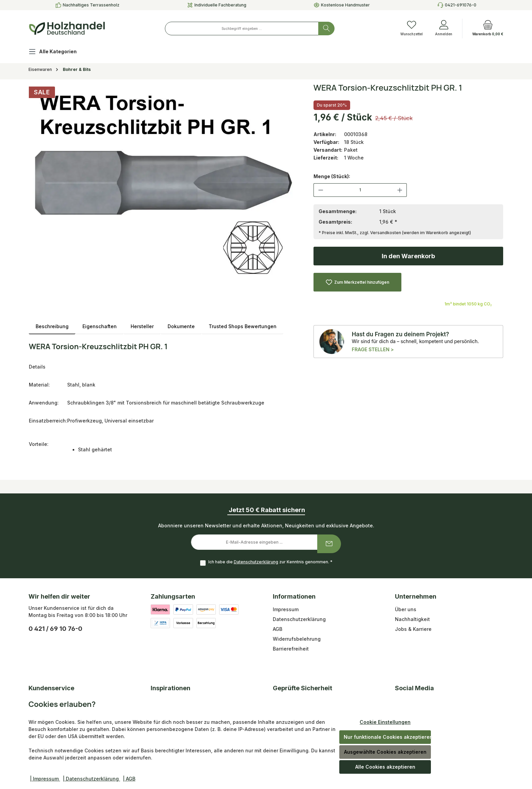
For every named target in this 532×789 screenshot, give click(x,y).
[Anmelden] (444, 29)
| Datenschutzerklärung (91, 779)
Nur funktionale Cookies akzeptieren (387, 737)
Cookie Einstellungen (385, 722)
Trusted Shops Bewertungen (243, 326)
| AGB (129, 779)
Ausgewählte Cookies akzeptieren (385, 752)
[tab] (52, 326)
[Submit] (329, 544)
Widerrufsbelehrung (297, 639)
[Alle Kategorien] (58, 52)
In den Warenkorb (408, 256)
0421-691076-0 (461, 5)
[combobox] (242, 29)
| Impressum (45, 779)
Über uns (406, 609)
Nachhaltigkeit (412, 619)
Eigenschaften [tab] (100, 326)
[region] (164, 183)
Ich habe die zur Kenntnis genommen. (270, 562)
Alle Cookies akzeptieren (385, 767)
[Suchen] (326, 29)
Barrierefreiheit (291, 649)
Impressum (286, 609)
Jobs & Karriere (413, 629)
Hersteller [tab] (142, 326)
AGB (278, 629)
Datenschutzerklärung (256, 562)
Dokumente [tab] (181, 326)
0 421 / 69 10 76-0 (55, 629)
